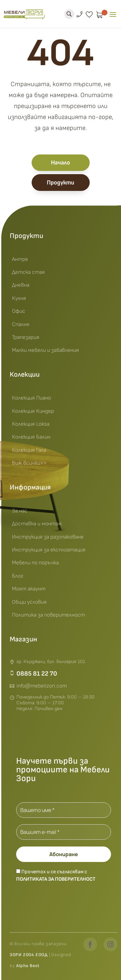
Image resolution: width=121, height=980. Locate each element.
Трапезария (26, 337)
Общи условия (29, 602)
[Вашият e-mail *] (64, 832)
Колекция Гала (29, 450)
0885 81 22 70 (37, 674)
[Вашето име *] (64, 810)
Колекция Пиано (31, 398)
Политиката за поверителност (56, 879)
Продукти (60, 183)
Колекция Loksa (31, 424)
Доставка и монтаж (37, 524)
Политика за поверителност (48, 615)
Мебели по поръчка (35, 563)
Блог (18, 576)
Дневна (21, 285)
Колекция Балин (31, 437)
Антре (20, 259)
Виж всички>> (29, 463)
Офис (19, 311)
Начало (60, 163)
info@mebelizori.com (42, 686)
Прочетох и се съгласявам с (56, 875)
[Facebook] (90, 944)
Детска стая (28, 272)
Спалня (21, 324)
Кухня (19, 298)
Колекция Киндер (33, 411)
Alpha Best (28, 966)
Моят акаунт (29, 589)
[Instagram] (111, 944)
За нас (20, 511)
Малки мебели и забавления (45, 350)
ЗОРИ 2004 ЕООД (29, 955)
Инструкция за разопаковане (48, 537)
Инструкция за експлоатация (49, 550)
